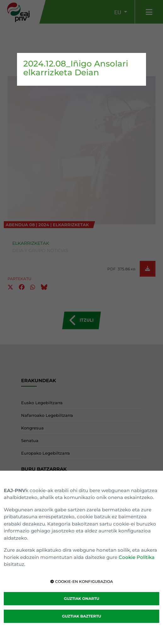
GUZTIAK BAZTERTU (81, 616)
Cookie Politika (137, 557)
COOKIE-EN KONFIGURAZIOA (82, 581)
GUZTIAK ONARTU (81, 598)
